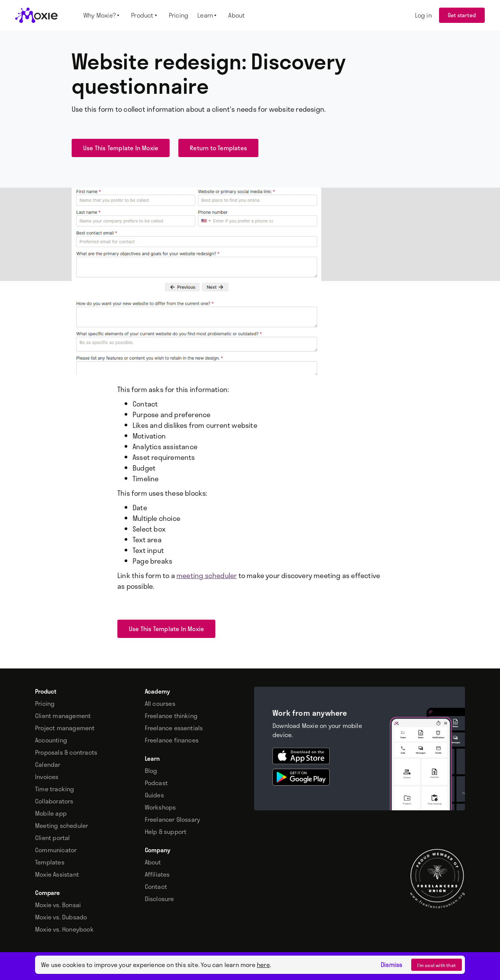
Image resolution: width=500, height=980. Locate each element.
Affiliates (157, 874)
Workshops (160, 807)
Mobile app (51, 813)
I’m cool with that (437, 965)
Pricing (45, 704)
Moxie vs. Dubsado (61, 917)
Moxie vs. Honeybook (64, 929)
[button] (103, 15)
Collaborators (54, 801)
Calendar (48, 765)
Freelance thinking (171, 716)
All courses (160, 704)
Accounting (51, 740)
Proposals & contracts (66, 752)
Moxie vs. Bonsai (58, 905)
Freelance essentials (174, 728)
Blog (151, 771)
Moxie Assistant (57, 874)
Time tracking (55, 789)
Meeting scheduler (62, 826)
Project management (65, 728)
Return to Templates (218, 148)
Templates (50, 862)
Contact (156, 887)
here (263, 965)
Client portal (53, 838)
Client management (63, 716)
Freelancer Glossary (173, 819)
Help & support (166, 832)
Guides (154, 795)
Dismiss (391, 965)
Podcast (156, 783)
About (153, 862)
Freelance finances (172, 740)
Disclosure (159, 899)
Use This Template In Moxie (121, 148)
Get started (462, 15)
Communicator (56, 850)
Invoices (47, 777)
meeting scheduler (207, 575)
